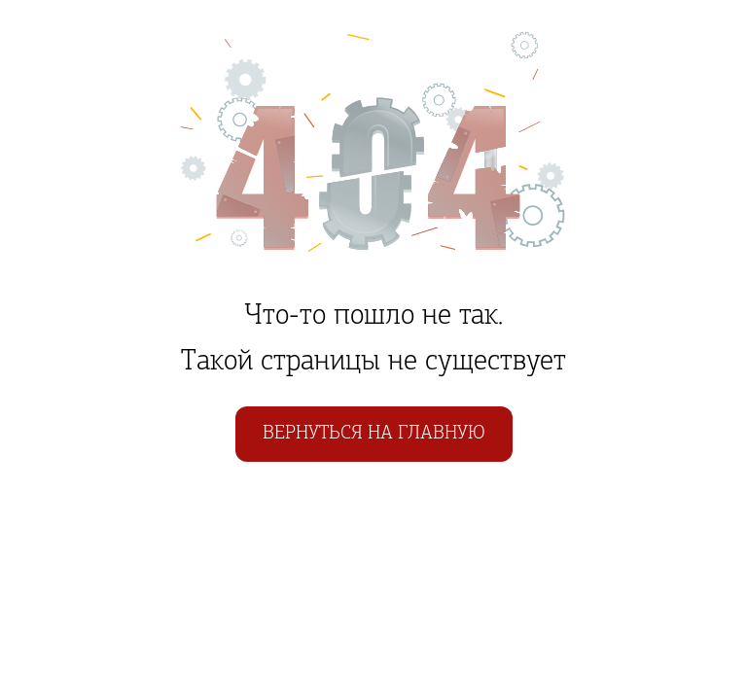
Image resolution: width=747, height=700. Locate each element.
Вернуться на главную (374, 434)
